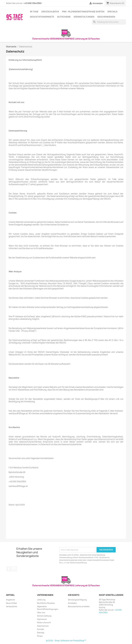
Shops (40, 636)
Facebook (9, 569)
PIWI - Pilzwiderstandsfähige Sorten (83, 12)
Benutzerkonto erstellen (79, 606)
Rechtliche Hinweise (46, 603)
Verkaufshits (12, 606)
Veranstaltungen (84, 17)
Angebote (11, 600)
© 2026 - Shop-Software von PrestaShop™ (66, 641)
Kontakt (40, 629)
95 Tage (34, 12)
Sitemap (41, 633)
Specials (112, 12)
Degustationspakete (42, 17)
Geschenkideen (106, 17)
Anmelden (72, 603)
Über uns (41, 612)
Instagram (15, 569)
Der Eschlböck (50, 12)
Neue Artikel (11, 603)
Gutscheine (64, 17)
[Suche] (109, 22)
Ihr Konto (74, 595)
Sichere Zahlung (44, 616)
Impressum (42, 619)
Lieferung (41, 600)
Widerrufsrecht (44, 623)
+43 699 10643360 (32, 3)
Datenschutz (43, 626)
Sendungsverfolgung (77, 600)
